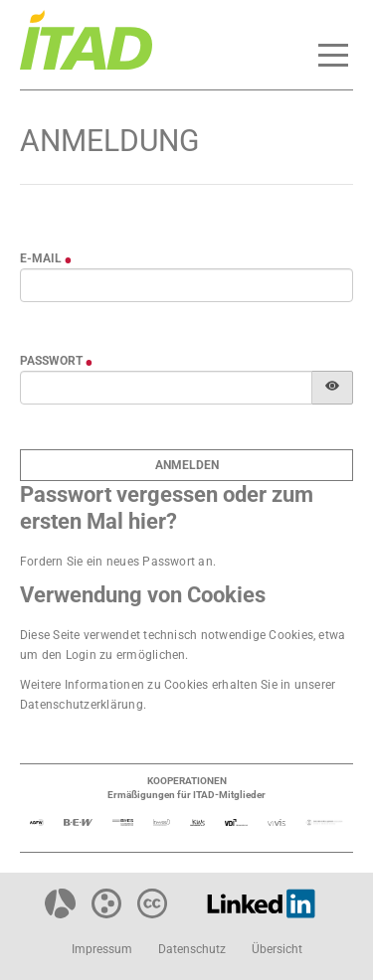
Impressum (102, 949)
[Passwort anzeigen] (332, 388)
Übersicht (277, 949)
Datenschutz (192, 949)
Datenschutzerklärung (82, 705)
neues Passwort (151, 562)
